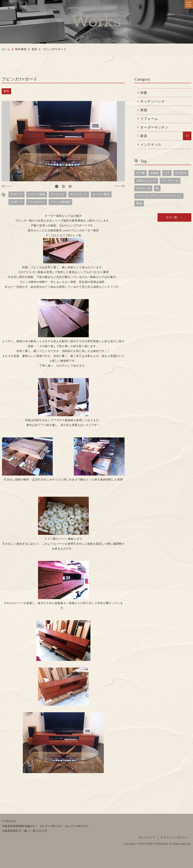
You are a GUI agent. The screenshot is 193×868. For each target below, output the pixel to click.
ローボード (58, 194)
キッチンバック (153, 101)
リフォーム (149, 119)
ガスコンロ (143, 188)
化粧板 (154, 173)
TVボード (16, 194)
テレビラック (79, 194)
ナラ (167, 173)
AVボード (16, 202)
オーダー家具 (101, 194)
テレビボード (37, 202)
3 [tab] (70, 186)
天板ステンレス (146, 181)
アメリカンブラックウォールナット (159, 196)
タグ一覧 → (174, 217)
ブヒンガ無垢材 (61, 202)
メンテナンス (151, 145)
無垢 (139, 203)
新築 (144, 110)
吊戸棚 (140, 173)
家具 (6, 91)
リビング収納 (37, 194)
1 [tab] (57, 186)
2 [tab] (63, 186)
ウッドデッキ (170, 181)
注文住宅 (181, 173)
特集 (144, 93)
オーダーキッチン (154, 127)
